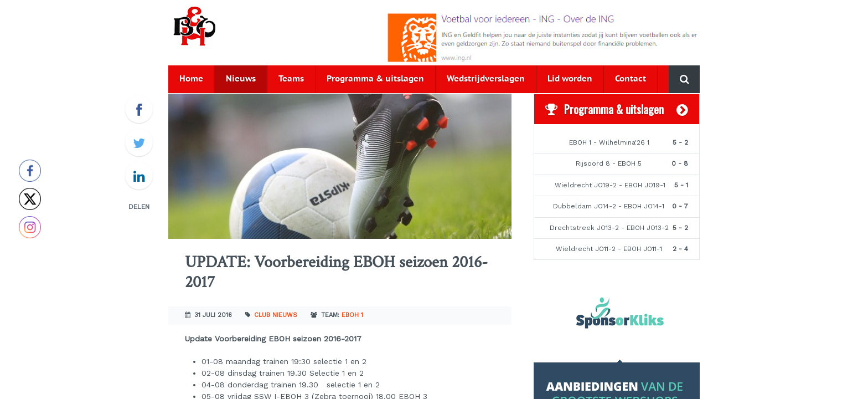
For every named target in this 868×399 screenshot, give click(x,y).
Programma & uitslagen (375, 79)
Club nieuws (276, 315)
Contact (631, 79)
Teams (291, 79)
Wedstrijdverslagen (486, 79)
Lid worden (570, 79)
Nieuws (241, 79)
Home (191, 79)
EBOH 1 (352, 315)
